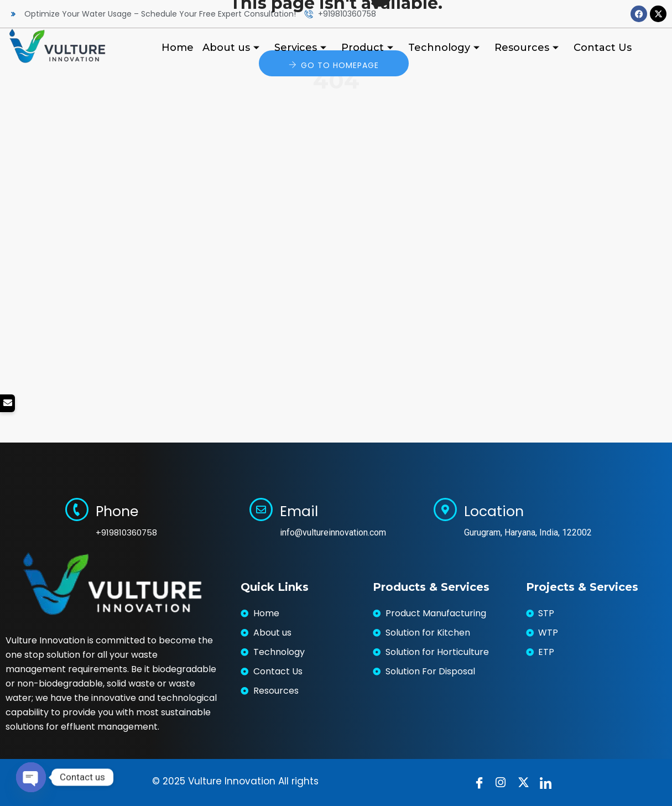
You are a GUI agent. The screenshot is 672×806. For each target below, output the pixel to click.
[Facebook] (482, 783)
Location (494, 511)
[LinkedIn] (548, 783)
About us (232, 48)
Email (299, 511)
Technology (445, 48)
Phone (117, 511)
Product (369, 48)
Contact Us (603, 48)
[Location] (445, 509)
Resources (528, 48)
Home (178, 48)
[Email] (261, 509)
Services (302, 48)
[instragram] (504, 783)
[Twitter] (526, 783)
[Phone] (77, 509)
